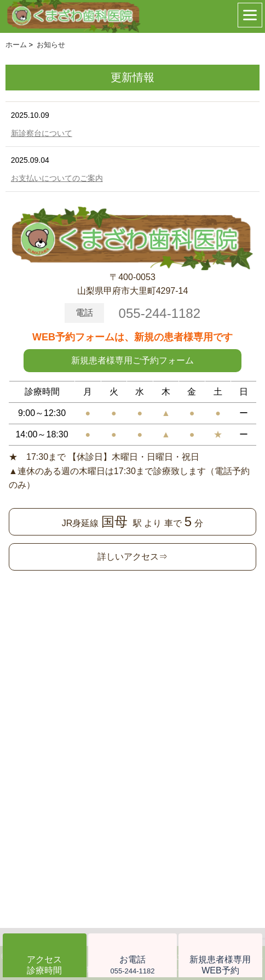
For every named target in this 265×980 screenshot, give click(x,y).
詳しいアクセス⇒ (132, 557)
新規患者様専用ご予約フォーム (132, 360)
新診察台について (42, 133)
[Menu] (250, 15)
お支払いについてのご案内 (57, 178)
